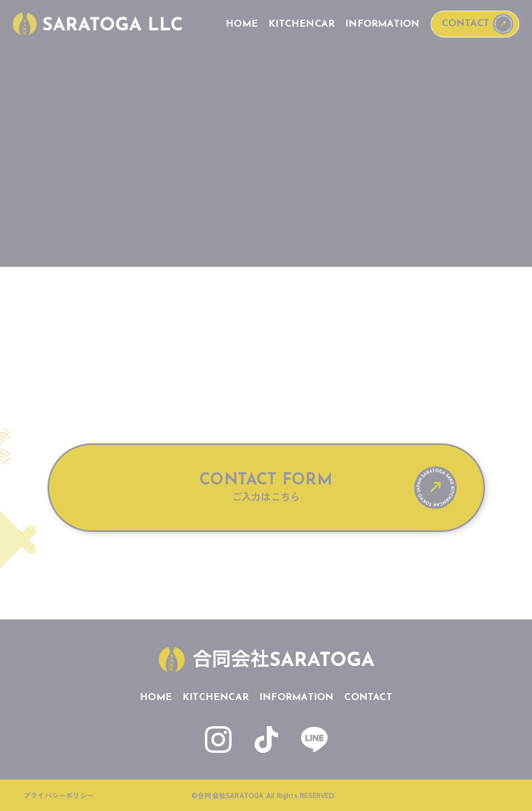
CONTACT (466, 24)
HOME (242, 24)
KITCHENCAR (301, 24)
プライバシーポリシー (59, 795)
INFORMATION (382, 24)
